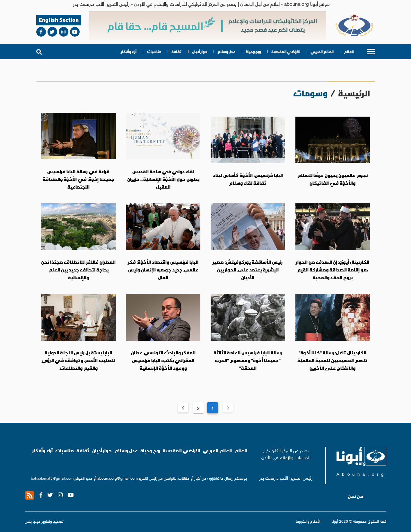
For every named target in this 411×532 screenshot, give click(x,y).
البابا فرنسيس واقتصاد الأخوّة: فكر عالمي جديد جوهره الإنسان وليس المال (163, 270)
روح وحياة (253, 52)
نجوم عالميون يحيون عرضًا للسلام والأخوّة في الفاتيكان (332, 179)
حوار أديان (200, 52)
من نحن (355, 496)
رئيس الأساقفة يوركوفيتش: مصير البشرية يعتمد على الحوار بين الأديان (248, 270)
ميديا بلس (33, 521)
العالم (349, 52)
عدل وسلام (226, 52)
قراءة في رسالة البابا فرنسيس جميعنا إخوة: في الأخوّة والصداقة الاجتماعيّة (79, 179)
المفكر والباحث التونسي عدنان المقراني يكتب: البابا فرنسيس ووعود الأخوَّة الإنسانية (163, 360)
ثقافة (177, 52)
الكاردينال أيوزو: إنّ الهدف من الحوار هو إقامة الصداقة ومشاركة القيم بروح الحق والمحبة (333, 270)
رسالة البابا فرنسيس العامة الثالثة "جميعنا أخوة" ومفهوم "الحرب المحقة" (248, 360)
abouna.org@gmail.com (118, 478)
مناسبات (154, 52)
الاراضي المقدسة (286, 52)
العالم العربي (322, 52)
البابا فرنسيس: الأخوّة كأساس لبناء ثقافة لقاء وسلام (248, 179)
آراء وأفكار (129, 52)
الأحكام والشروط (308, 521)
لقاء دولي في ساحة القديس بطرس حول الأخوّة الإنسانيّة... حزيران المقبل (163, 179)
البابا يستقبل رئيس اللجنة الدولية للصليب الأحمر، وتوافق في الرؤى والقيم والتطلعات (78, 360)
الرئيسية (354, 93)
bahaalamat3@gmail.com (52, 478)
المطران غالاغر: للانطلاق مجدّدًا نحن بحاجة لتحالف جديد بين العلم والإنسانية (78, 270)
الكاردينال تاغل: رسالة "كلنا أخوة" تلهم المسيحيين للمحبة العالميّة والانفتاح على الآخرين (332, 360)
